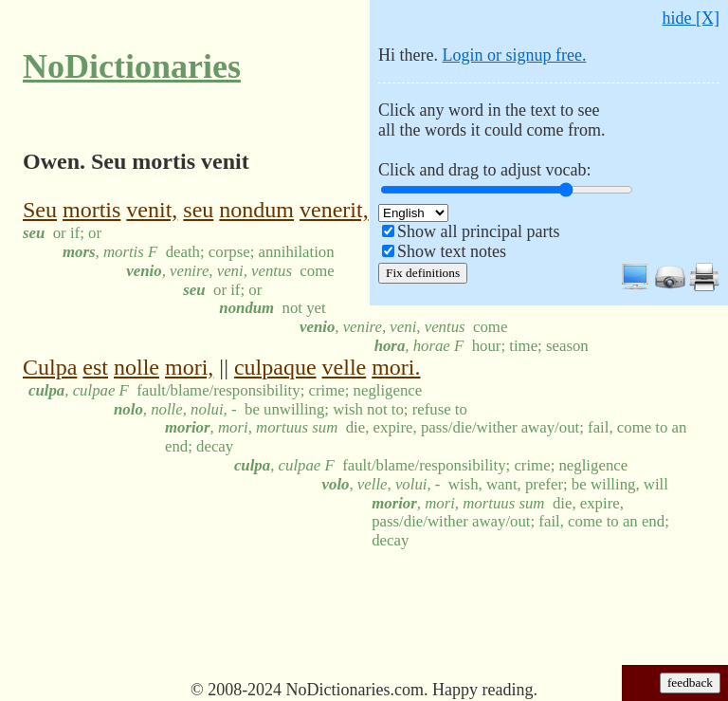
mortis (91, 210)
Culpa (50, 367)
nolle (136, 367)
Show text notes (452, 251)
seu (198, 210)
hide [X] (691, 18)
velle (345, 367)
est (95, 367)
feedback (690, 683)
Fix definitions (423, 273)
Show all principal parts (478, 231)
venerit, (334, 210)
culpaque (275, 367)
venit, (152, 210)
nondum (256, 210)
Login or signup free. (514, 55)
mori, (189, 367)
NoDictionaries (132, 66)
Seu (40, 210)
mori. (396, 367)
